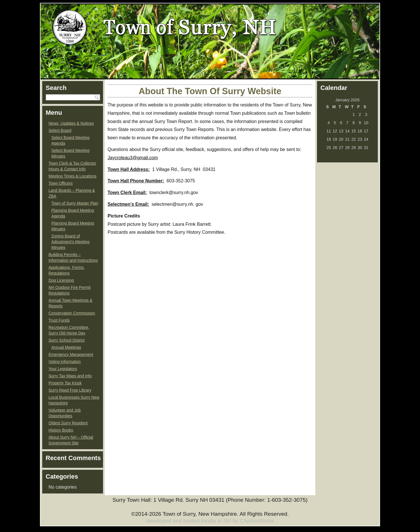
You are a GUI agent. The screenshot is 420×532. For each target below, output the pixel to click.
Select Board (60, 130)
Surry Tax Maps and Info (70, 376)
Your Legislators (63, 369)
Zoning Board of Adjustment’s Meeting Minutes (70, 242)
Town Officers (61, 183)
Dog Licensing (61, 280)
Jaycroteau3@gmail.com (133, 158)
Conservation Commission (72, 313)
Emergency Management (71, 354)
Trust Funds (59, 320)
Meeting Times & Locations (72, 176)
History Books (61, 430)
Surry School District (67, 340)
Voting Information (65, 362)
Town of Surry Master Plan (75, 203)
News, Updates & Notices (71, 123)
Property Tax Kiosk (65, 383)
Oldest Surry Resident (68, 423)
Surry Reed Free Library (70, 390)
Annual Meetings (66, 347)
